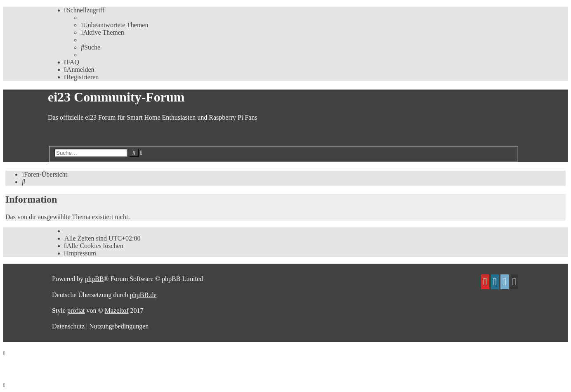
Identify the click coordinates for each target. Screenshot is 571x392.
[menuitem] (114, 25)
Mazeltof (117, 311)
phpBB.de (143, 295)
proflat (76, 311)
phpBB (94, 279)
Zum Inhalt (63, 131)
